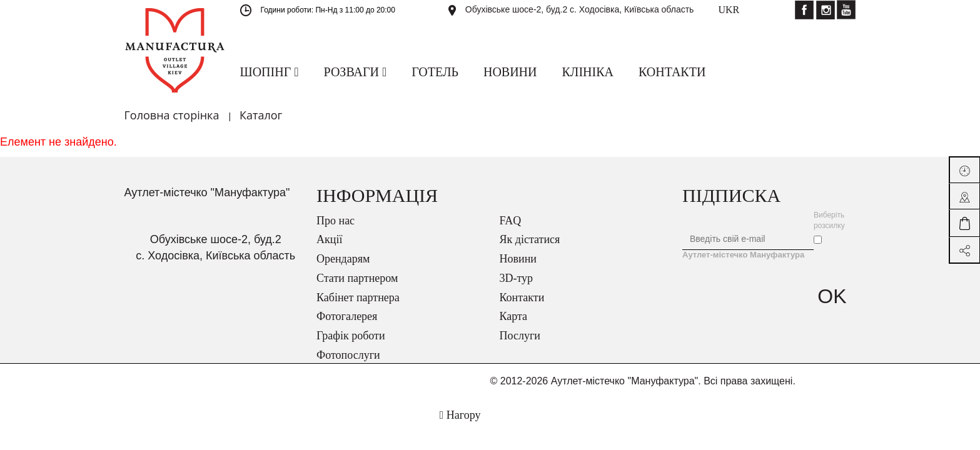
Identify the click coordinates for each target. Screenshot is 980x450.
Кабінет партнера (358, 297)
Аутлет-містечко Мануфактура (743, 255)
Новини (518, 259)
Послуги (520, 336)
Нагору (460, 415)
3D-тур (517, 278)
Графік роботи (351, 336)
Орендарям (343, 259)
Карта (514, 316)
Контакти (522, 297)
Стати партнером (357, 278)
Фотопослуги (348, 355)
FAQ (511, 221)
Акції (329, 239)
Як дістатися (530, 239)
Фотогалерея (347, 316)
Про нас (336, 221)
